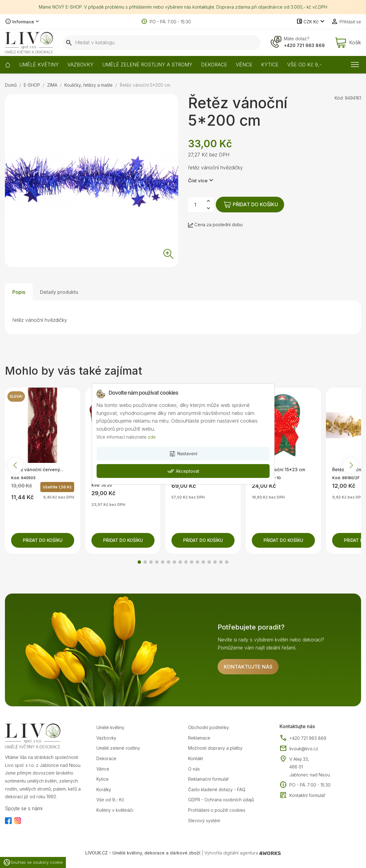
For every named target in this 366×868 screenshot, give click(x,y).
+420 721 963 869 (304, 45)
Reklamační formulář (208, 779)
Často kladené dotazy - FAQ (217, 789)
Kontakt (195, 758)
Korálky (104, 789)
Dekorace (106, 758)
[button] (139, 562)
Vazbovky (106, 738)
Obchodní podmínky (209, 727)
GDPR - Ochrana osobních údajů (221, 800)
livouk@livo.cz (299, 749)
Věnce (103, 769)
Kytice (103, 779)
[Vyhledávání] (162, 43)
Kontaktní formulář (302, 795)
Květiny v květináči (115, 810)
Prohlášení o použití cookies (217, 810)
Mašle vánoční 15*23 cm (278, 470)
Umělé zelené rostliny (118, 748)
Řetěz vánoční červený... (37, 470)
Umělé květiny (110, 727)
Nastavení (183, 454)
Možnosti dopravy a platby (215, 748)
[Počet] (195, 205)
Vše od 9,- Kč (110, 800)
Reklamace (199, 738)
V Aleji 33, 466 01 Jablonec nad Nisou (310, 767)
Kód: (339, 98)
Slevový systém (204, 821)
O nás (194, 769)
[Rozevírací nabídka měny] (311, 22)
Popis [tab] (19, 292)
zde (152, 437)
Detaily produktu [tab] (59, 292)
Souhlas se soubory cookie (33, 862)
